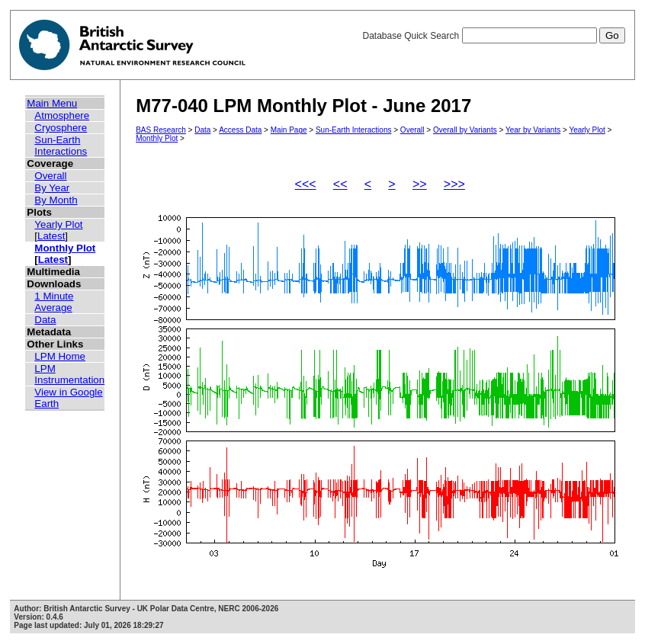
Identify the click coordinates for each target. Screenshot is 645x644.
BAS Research (161, 130)
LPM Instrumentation (69, 374)
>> (420, 184)
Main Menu (52, 103)
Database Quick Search (493, 36)
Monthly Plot (65, 248)
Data (45, 320)
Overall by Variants (465, 130)
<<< (306, 184)
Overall (50, 176)
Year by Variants (533, 130)
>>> (454, 184)
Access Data (240, 130)
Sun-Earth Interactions (61, 146)
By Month (56, 200)
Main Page (289, 130)
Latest (51, 236)
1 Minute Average (54, 302)
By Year (52, 188)
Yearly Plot (58, 224)
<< (340, 184)
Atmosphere (62, 115)
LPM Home (60, 356)
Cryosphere (61, 128)
